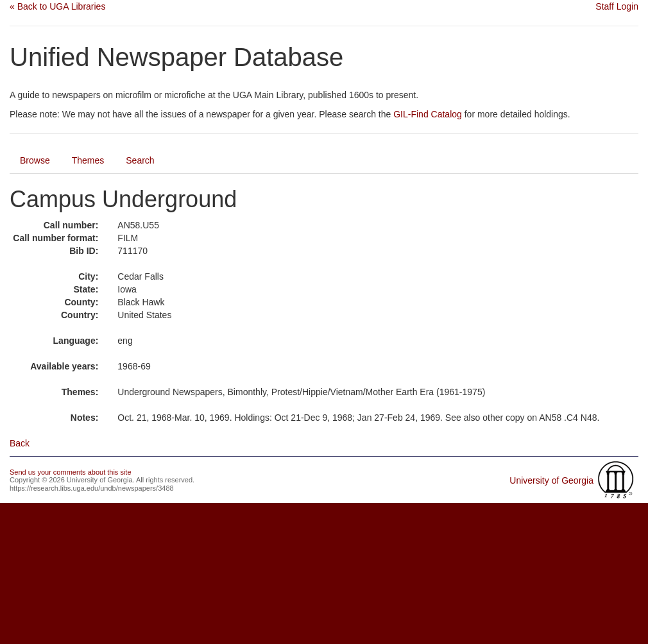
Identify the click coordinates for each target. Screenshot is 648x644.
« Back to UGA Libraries (57, 6)
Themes (88, 160)
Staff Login (617, 6)
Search (140, 160)
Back (20, 443)
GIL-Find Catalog (428, 114)
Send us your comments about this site (71, 472)
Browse (35, 160)
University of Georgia (551, 480)
